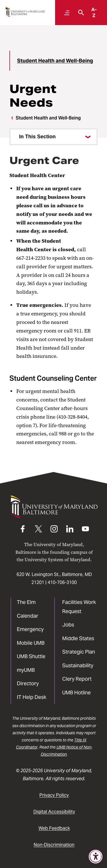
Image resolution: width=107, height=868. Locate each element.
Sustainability (78, 665)
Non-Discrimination (54, 845)
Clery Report (77, 679)
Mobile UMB (31, 643)
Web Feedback (54, 828)
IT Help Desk (32, 697)
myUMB (26, 670)
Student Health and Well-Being (55, 61)
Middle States (78, 638)
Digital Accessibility (54, 812)
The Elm (26, 602)
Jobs (68, 625)
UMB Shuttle (31, 656)
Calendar (28, 616)
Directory (28, 683)
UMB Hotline (76, 692)
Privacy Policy (54, 795)
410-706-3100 (62, 582)
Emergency (30, 629)
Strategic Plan (79, 652)
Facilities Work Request (79, 607)
